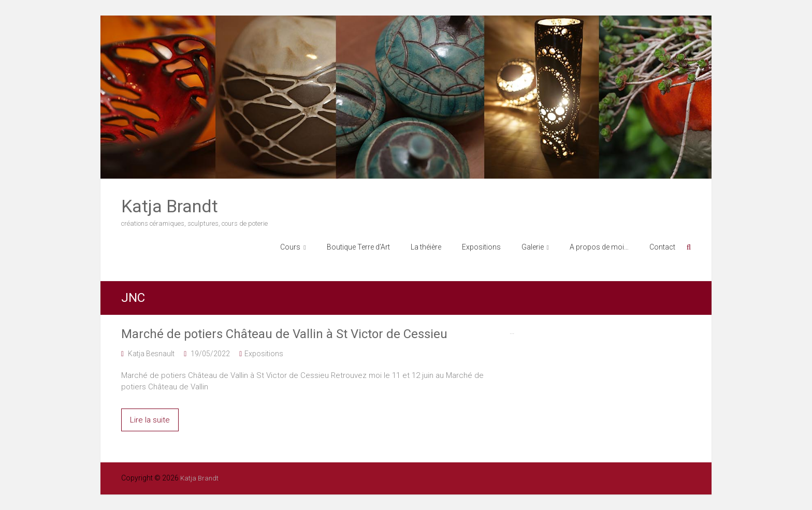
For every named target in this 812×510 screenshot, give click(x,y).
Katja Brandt (170, 206)
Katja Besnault (151, 354)
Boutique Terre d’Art (358, 247)
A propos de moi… (599, 247)
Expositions (481, 247)
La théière (426, 247)
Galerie (533, 247)
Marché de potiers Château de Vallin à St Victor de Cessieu (284, 334)
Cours (290, 247)
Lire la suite (150, 420)
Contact (662, 247)
